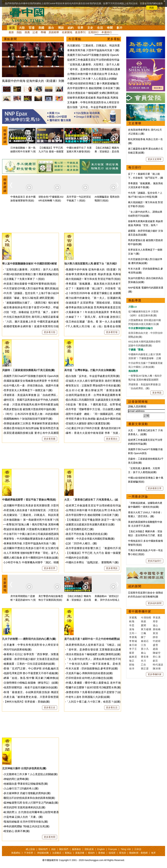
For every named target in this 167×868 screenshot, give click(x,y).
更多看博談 (112, 568)
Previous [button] (11, 136)
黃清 (155, 633)
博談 (61, 28)
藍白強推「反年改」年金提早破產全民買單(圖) (93, 376)
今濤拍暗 (146, 617)
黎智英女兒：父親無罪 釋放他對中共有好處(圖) (93, 386)
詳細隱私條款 (33, 8)
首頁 (12, 28)
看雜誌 (68, 853)
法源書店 (57, 853)
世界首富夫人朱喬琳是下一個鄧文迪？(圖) (28, 390)
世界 (80, 28)
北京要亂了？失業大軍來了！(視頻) (24, 279)
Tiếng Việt (126, 849)
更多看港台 (112, 439)
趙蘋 (155, 649)
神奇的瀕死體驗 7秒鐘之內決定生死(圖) (27, 826)
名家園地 (67, 32)
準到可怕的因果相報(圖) (18, 650)
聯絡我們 (43, 849)
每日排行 (135, 168)
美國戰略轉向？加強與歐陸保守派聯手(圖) (28, 419)
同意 (152, 8)
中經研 (157, 641)
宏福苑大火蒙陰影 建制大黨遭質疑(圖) (88, 423)
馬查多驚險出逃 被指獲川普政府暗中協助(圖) (30, 409)
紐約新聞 (135, 586)
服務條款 (76, 849)
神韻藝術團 (43, 853)
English (101, 849)
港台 (51, 28)
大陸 (22, 28)
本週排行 (107, 32)
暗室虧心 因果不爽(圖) (17, 831)
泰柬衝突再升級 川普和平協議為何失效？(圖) (93, 50)
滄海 (132, 629)
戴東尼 (133, 657)
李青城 (133, 641)
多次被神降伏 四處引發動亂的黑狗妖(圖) (27, 793)
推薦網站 (16, 853)
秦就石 (145, 641)
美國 (41, 28)
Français (113, 849)
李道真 (157, 617)
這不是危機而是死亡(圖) (80, 529)
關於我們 (64, 849)
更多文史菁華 (155, 159)
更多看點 (114, 39)
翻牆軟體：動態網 (138, 853)
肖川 (144, 661)
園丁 (144, 637)
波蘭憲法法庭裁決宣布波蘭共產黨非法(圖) (90, 524)
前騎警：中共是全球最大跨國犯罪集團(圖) (90, 539)
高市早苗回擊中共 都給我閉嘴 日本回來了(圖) (94, 88)
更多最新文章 (155, 488)
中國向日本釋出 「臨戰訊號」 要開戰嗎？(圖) (92, 562)
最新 (11, 32)
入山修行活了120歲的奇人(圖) (21, 788)
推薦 (27, 32)
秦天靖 (133, 645)
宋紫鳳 (133, 617)
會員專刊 (80, 32)
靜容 (155, 637)
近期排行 (93, 32)
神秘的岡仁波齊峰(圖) (16, 779)
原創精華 (54, 32)
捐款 (53, 849)
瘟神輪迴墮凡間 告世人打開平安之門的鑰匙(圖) (31, 803)
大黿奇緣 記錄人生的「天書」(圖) (23, 817)
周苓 (155, 621)
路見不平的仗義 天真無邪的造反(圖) (87, 534)
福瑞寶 (112, 853)
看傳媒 (102, 853)
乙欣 (144, 665)
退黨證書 (80, 853)
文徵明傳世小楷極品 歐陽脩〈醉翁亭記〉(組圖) (31, 683)
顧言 (155, 661)
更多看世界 (50, 568)
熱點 (19, 32)
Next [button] (117, 136)
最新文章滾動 (138, 424)
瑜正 (132, 661)
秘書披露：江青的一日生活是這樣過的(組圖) (29, 664)
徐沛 (132, 668)
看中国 (29, 15)
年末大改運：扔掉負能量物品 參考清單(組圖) (92, 668)
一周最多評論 (138, 497)
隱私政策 (89, 849)
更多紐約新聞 (155, 603)
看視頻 (122, 853)
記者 (35, 32)
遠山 (155, 625)
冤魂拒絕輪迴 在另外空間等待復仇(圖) (26, 822)
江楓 (144, 633)
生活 (100, 28)
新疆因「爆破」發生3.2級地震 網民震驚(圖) (29, 298)
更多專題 (157, 393)
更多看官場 (112, 332)
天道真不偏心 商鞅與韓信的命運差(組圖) (89, 673)
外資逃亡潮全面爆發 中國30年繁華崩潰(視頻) (30, 284)
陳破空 (157, 653)
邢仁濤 (157, 657)
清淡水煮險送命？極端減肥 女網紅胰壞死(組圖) (93, 654)
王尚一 (133, 633)
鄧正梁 (145, 668)
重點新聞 (10, 39)
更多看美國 (50, 439)
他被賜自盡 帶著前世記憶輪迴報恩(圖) (26, 784)
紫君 (132, 653)
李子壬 (133, 649)
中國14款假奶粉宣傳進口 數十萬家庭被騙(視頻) (31, 274)
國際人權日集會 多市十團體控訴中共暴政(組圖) (31, 558)
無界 (153, 853)
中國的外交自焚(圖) (77, 558)
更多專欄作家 (155, 674)
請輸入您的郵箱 (137, 406)
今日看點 (75, 39)
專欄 (43, 32)
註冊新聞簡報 (138, 402)
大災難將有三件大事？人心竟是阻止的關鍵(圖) (31, 774)
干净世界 (29, 853)
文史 (90, 28)
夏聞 (144, 625)
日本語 (138, 849)
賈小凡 (145, 649)
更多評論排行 (155, 561)
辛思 (132, 625)
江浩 (144, 645)
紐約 (71, 28)
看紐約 (91, 853)
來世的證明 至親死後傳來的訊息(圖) (25, 807)
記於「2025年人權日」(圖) (81, 543)
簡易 (144, 621)
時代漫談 (158, 665)
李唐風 (133, 637)
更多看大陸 (50, 332)
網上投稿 (30, 849)
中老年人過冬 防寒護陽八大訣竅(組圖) (88, 697)
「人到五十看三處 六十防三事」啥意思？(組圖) (93, 702)
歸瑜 (132, 665)
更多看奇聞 (50, 837)
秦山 (144, 653)
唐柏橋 (157, 629)
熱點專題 (135, 300)
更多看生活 (112, 707)
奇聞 (110, 28)
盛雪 (155, 645)
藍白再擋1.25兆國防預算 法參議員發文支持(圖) (93, 400)
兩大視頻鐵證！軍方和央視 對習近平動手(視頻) (93, 279)
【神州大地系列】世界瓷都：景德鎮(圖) (27, 702)
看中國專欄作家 (140, 612)
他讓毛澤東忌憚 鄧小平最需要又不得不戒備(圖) (31, 673)
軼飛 (132, 621)
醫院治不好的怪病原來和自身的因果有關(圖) (29, 798)
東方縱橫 (146, 629)
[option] (33, 63)
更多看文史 (50, 707)
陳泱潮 (157, 668)
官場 (31, 28)
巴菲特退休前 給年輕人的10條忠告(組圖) (89, 678)
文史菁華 (135, 123)
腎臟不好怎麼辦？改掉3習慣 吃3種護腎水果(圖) (93, 687)
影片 (120, 28)
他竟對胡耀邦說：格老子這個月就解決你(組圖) (31, 687)
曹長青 (145, 657)
